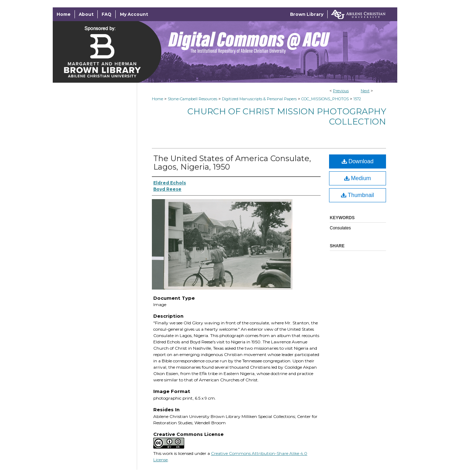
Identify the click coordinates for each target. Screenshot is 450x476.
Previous (341, 91)
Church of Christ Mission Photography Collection (287, 116)
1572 (357, 99)
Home (157, 99)
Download (358, 161)
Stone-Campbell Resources (192, 99)
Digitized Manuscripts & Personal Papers (259, 99)
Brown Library (307, 14)
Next (365, 91)
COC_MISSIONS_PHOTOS (325, 99)
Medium (358, 178)
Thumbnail (358, 195)
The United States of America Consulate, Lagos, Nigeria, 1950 (232, 163)
